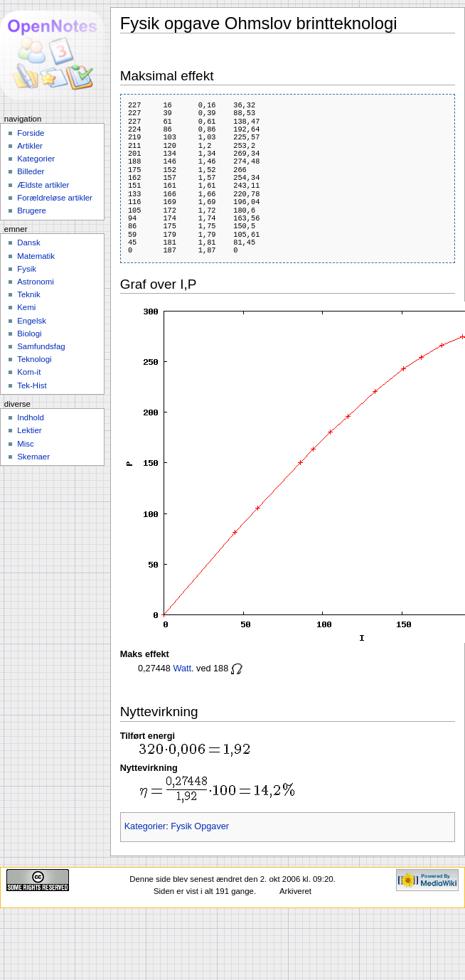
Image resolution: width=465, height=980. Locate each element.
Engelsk (32, 321)
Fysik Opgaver (200, 826)
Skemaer (33, 457)
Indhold (31, 417)
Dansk (28, 243)
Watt (182, 669)
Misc (26, 444)
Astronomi (36, 282)
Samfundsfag (41, 346)
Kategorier (145, 826)
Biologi (29, 334)
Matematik (36, 256)
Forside (31, 133)
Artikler (30, 146)
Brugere (32, 211)
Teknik (28, 294)
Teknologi (34, 359)
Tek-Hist (32, 385)
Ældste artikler (43, 185)
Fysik (27, 269)
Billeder (31, 171)
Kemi (26, 307)
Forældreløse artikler (55, 198)
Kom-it (29, 372)
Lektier (29, 430)
